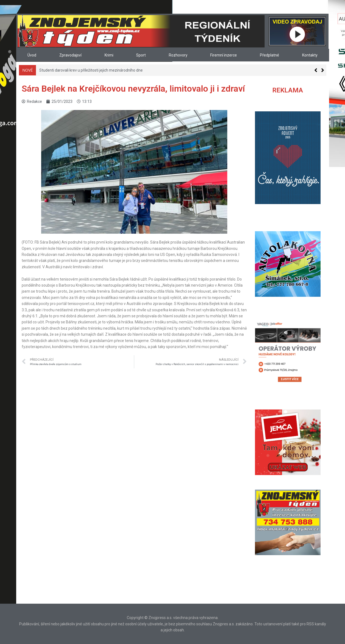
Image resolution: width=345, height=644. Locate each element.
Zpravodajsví (70, 55)
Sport (141, 55)
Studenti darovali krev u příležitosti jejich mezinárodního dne (91, 70)
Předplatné (270, 55)
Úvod (32, 55)
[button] (323, 70)
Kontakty (310, 55)
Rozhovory (178, 55)
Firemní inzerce (224, 55)
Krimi (109, 55)
